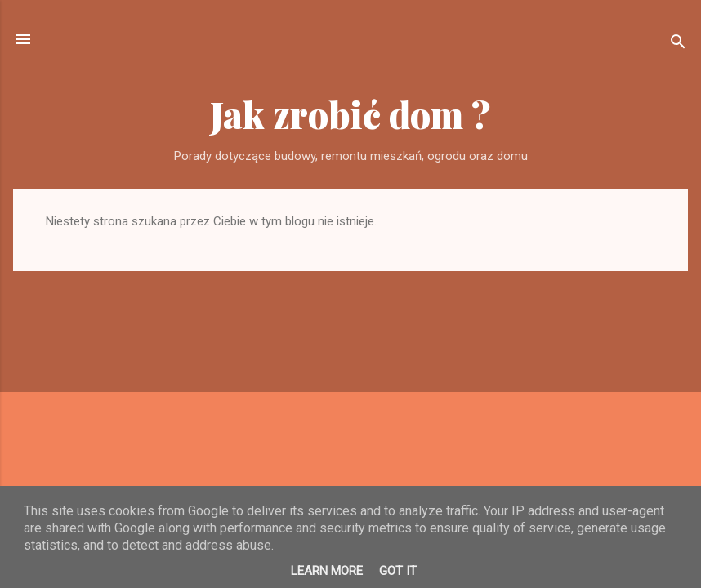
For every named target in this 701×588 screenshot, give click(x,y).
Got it (398, 571)
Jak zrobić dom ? (350, 114)
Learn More (327, 571)
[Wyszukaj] (678, 45)
